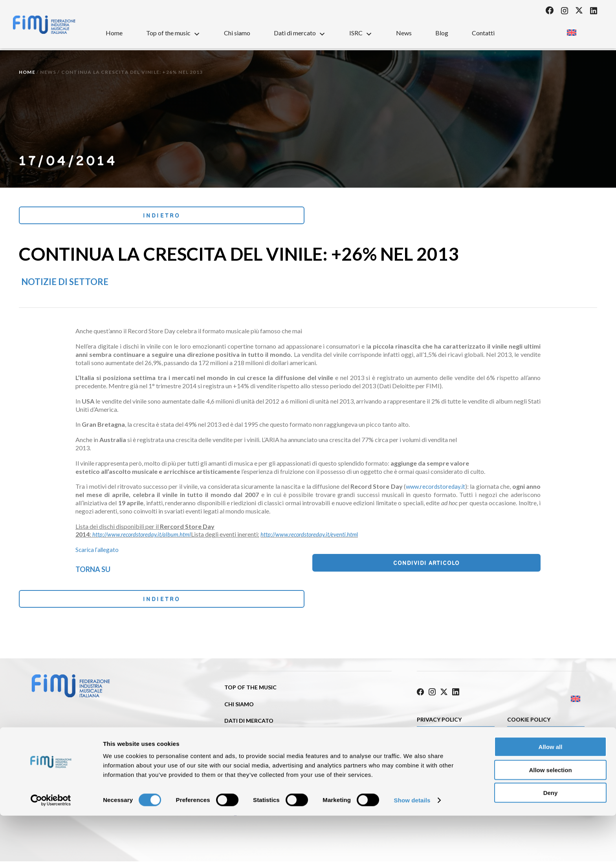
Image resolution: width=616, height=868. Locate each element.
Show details (412, 852)
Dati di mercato (300, 33)
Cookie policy (529, 721)
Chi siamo (237, 33)
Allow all (551, 799)
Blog (442, 33)
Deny (551, 845)
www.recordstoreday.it (434, 489)
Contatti (483, 33)
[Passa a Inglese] (571, 30)
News (404, 33)
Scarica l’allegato (98, 552)
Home (114, 33)
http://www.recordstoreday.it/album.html (144, 537)
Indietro (71, 217)
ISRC (361, 33)
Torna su (93, 571)
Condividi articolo (501, 567)
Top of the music (173, 33)
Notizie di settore (65, 284)
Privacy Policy (439, 721)
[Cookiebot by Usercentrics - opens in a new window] (51, 853)
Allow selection (550, 822)
